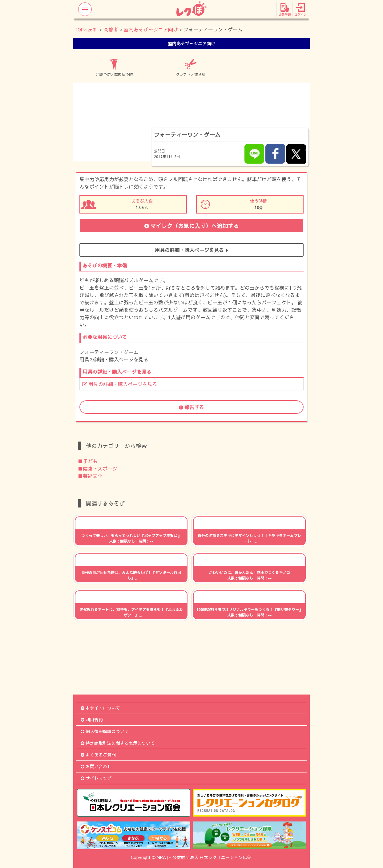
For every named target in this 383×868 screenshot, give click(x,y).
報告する (191, 407)
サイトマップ (96, 778)
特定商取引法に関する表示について (118, 743)
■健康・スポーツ (98, 468)
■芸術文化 (90, 476)
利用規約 (92, 719)
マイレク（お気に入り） (192, 226)
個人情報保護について (105, 731)
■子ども (88, 461)
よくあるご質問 (98, 755)
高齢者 (111, 29)
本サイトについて (100, 708)
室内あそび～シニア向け (151, 29)
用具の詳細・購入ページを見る (191, 250)
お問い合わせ (96, 766)
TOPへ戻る (86, 30)
